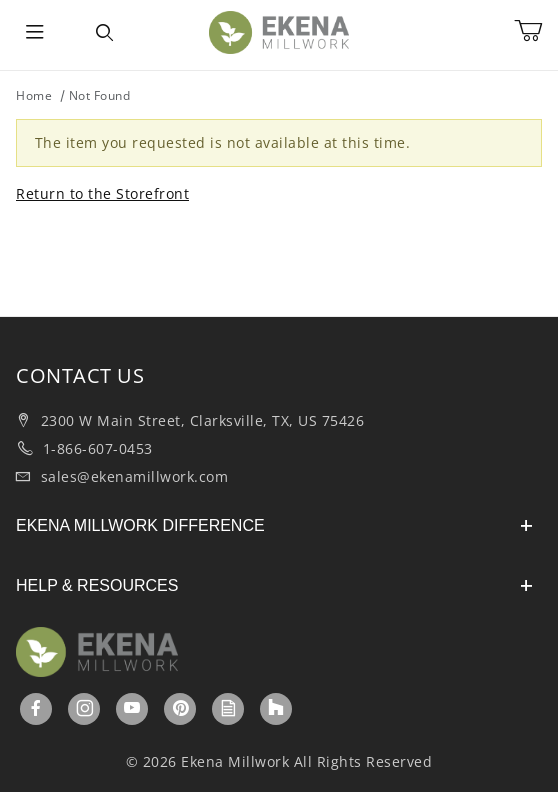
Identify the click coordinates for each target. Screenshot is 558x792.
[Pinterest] (181, 708)
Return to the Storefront (102, 193)
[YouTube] (132, 708)
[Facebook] (36, 708)
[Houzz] (276, 709)
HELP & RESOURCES (274, 585)
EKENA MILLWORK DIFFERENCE (274, 525)
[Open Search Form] (105, 33)
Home (34, 95)
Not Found (100, 95)
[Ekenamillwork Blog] (229, 708)
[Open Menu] (35, 33)
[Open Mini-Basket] (536, 31)
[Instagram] (85, 708)
